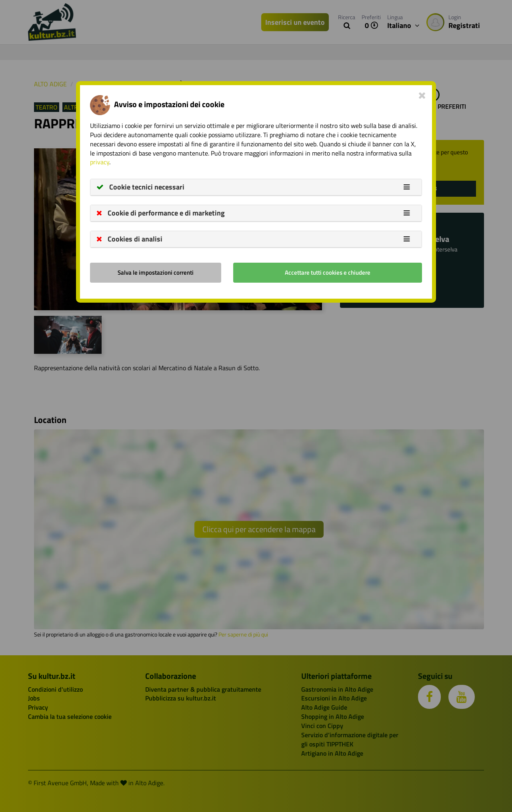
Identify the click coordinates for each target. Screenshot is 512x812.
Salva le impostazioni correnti (156, 272)
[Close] (422, 95)
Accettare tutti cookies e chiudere (328, 272)
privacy (100, 162)
